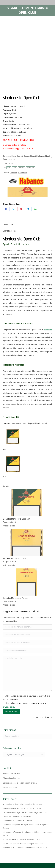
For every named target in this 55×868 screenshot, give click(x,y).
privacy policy (9, 707)
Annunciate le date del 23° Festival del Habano (22, 804)
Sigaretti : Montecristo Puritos (15, 598)
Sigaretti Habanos (37, 156)
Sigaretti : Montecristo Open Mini (16, 519)
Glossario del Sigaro (11, 778)
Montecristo (23, 173)
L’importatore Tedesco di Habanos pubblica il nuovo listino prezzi (27, 834)
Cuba (14, 156)
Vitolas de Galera (10, 788)
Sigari (47, 156)
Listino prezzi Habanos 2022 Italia (17, 817)
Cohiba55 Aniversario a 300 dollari (17, 821)
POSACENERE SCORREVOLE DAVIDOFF (21, 840)
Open (15, 168)
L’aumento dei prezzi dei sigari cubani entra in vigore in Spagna (26, 826)
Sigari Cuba (31, 168)
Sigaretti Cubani (23, 156)
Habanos (13, 173)
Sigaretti (22, 168)
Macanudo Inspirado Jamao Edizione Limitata (22, 808)
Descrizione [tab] (8, 224)
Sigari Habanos (9, 159)
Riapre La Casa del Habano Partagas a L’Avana (23, 844)
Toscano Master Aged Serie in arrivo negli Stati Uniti (25, 812)
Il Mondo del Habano (11, 773)
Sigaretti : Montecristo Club (14, 558)
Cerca (49, 736)
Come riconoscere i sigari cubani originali (20, 783)
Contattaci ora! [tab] (9, 231)
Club (9, 168)
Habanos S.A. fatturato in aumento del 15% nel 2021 (25, 848)
